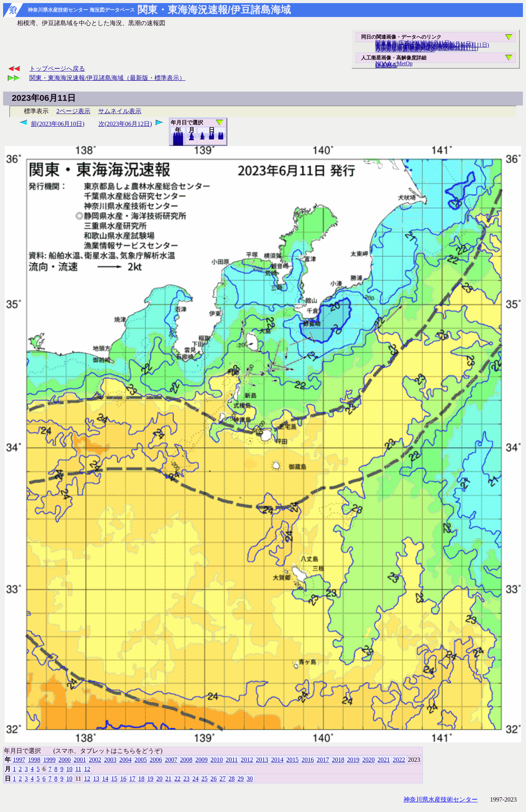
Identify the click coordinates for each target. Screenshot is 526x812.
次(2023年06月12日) (125, 124)
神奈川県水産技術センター (441, 799)
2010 (217, 760)
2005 (141, 760)
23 (187, 779)
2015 (292, 760)
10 (202, 137)
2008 (186, 760)
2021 (384, 760)
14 (105, 779)
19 (150, 779)
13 (96, 779)
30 (221, 137)
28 (232, 779)
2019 (353, 760)
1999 (49, 760)
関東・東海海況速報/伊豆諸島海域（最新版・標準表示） (107, 78)
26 (214, 779)
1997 (19, 760)
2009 (202, 760)
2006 (156, 760)
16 (123, 779)
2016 (308, 760)
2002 (95, 760)
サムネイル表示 (120, 111)
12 (191, 138)
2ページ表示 (73, 111)
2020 (368, 760)
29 (241, 779)
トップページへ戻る (57, 69)
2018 (338, 760)
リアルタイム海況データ (405, 49)
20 (211, 137)
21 (168, 779)
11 (78, 769)
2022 (178, 143)
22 (177, 779)
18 (141, 779)
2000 (64, 760)
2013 (262, 760)
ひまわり (386, 65)
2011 (232, 760)
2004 (126, 760)
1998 (34, 760)
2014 (277, 760)
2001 (80, 760)
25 (205, 779)
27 (222, 779)
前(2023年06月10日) (58, 124)
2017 (323, 760)
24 (195, 779)
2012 (247, 760)
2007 (171, 760)
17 (132, 779)
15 (114, 779)
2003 (110, 760)
